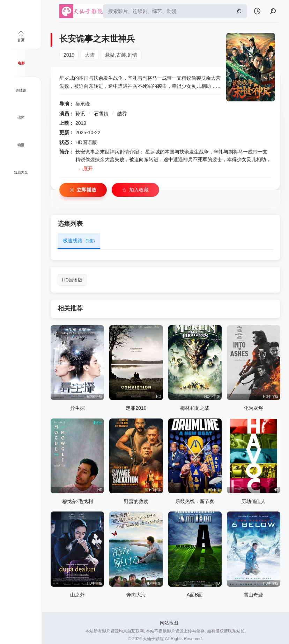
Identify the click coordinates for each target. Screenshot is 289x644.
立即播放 (83, 190)
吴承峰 (83, 104)
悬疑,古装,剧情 (121, 55)
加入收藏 (135, 190)
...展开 (86, 169)
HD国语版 (72, 280)
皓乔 (122, 114)
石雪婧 (101, 114)
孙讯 (80, 114)
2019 (69, 55)
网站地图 (169, 623)
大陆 (90, 55)
